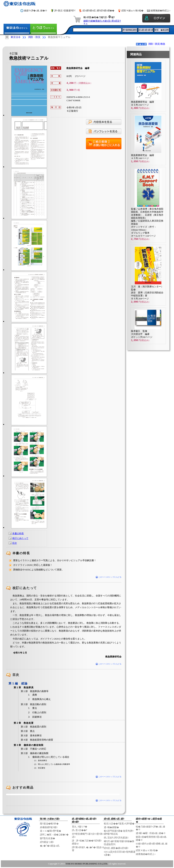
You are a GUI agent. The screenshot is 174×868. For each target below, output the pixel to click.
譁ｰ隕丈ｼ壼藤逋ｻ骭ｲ (65, 11)
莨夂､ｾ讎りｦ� (80, 827)
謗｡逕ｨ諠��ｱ (80, 830)
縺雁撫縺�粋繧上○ (161, 11)
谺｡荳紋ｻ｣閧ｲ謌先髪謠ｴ (116, 838)
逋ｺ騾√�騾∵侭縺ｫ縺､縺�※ (151, 833)
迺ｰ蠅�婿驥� (111, 827)
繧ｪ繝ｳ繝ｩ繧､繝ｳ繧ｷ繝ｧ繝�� (98, 11)
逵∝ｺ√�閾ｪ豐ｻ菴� (51, 831)
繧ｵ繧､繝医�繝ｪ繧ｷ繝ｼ (116, 848)
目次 (15, 543)
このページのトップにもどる (109, 577)
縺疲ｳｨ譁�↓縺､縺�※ (36, 11)
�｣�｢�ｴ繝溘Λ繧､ (50, 846)
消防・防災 (34, 37)
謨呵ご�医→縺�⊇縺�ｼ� (54, 835)
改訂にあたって (20, 538)
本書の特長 (18, 533)
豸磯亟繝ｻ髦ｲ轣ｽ (49, 827)
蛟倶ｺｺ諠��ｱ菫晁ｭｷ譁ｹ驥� (119, 824)
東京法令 (16, 37)
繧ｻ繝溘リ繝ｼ (47, 842)
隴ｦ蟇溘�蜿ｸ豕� (49, 824)
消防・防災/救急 (157, 44)
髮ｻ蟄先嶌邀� (47, 838)
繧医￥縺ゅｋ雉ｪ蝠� (132, 11)
